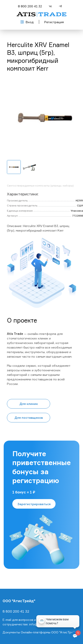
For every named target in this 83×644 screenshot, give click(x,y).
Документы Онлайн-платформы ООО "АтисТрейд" (40, 632)
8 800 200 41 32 (30, 6)
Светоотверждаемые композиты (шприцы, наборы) (40, 186)
